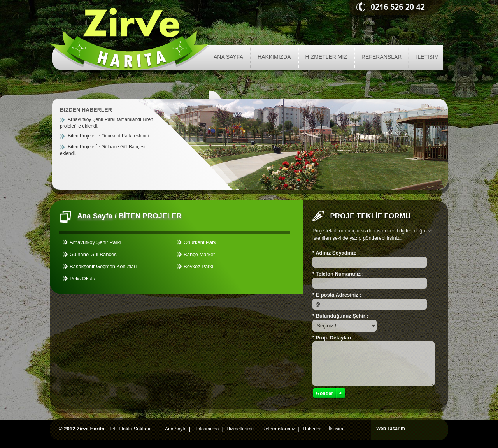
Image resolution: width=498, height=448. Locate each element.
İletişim (336, 429)
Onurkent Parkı (201, 242)
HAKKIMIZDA (274, 57)
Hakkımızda (206, 429)
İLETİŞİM (427, 57)
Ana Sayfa (95, 216)
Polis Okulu (82, 278)
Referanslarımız (279, 429)
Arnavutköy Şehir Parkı (96, 242)
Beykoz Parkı (199, 266)
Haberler (312, 429)
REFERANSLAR (381, 57)
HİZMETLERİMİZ (326, 57)
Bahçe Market (199, 254)
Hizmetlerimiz (240, 429)
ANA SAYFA (228, 57)
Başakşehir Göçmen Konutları (103, 266)
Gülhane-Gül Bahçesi (94, 254)
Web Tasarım (391, 429)
